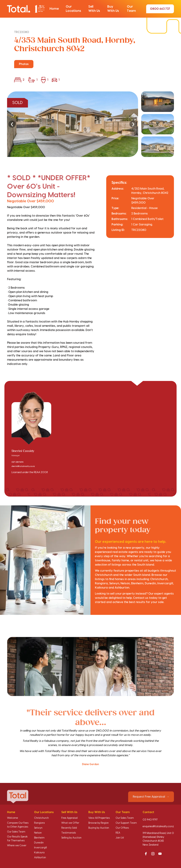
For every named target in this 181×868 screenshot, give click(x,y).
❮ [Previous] (12, 124)
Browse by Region (99, 823)
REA (118, 833)
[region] (90, 124)
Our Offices (122, 828)
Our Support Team (126, 823)
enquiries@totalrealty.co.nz (158, 827)
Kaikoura (39, 853)
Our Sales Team (16, 832)
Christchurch (41, 818)
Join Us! (120, 838)
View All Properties (99, 818)
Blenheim (39, 838)
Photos (24, 64)
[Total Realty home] (26, 9)
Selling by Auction (71, 838)
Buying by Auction (99, 828)
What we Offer (70, 823)
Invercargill (40, 848)
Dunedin (39, 843)
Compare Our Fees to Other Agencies (18, 825)
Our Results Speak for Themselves (17, 839)
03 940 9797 (150, 820)
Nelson (38, 833)
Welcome (13, 818)
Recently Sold (69, 828)
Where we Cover (17, 846)
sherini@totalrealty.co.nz (23, 466)
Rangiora (39, 823)
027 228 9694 (17, 462)
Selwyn (38, 828)
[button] (54, 9)
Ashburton (40, 858)
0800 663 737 (160, 9)
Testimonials (69, 833)
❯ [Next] (133, 124)
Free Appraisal (69, 818)
